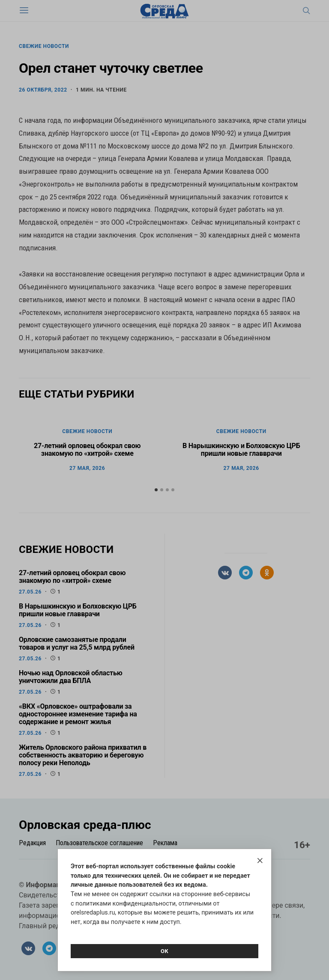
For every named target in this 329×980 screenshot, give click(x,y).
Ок (164, 951)
